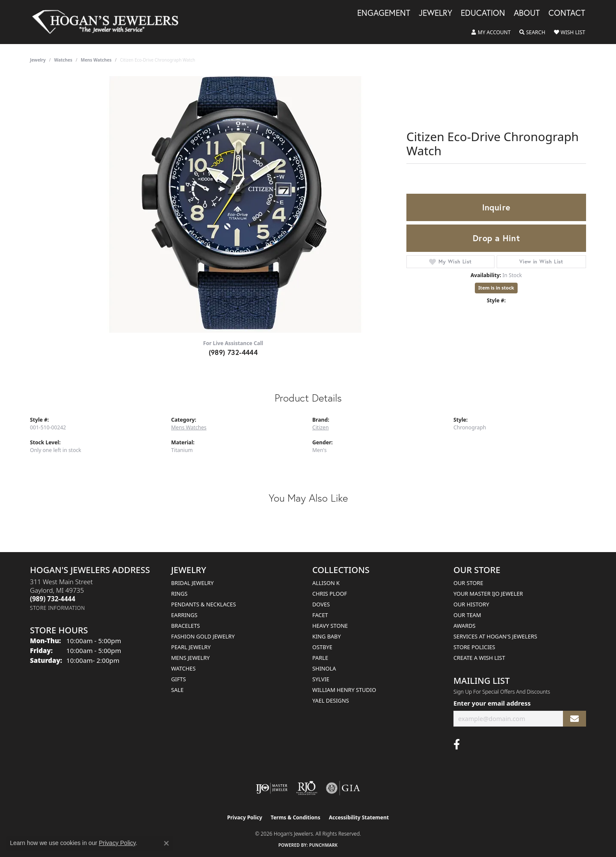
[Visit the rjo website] (307, 788)
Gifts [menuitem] (178, 679)
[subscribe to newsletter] (575, 719)
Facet (320, 615)
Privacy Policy (245, 817)
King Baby (327, 636)
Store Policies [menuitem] (474, 647)
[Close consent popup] (166, 843)
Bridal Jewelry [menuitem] (192, 583)
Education (483, 13)
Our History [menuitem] (471, 604)
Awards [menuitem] (465, 626)
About (527, 13)
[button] (491, 33)
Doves (321, 604)
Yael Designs (331, 700)
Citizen (320, 427)
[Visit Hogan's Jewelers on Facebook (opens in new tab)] (457, 745)
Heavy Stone (330, 626)
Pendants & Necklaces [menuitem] (203, 604)
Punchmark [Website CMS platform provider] (324, 845)
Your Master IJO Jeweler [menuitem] (488, 594)
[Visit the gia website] (343, 788)
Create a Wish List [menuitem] (479, 658)
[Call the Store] (53, 599)
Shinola (324, 668)
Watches (63, 60)
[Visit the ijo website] (272, 788)
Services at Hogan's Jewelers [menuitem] (495, 636)
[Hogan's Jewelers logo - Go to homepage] (109, 22)
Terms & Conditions (296, 817)
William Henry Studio (344, 690)
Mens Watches (96, 60)
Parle (320, 658)
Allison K (326, 583)
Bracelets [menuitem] (185, 626)
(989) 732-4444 (233, 352)
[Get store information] (58, 608)
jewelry (38, 60)
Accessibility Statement (359, 817)
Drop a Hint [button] (496, 238)
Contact (567, 13)
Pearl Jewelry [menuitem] (191, 647)
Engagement (384, 13)
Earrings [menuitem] (184, 615)
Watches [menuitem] (183, 668)
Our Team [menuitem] (467, 615)
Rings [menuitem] (179, 594)
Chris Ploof (330, 594)
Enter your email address (492, 703)
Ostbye (322, 647)
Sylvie (321, 679)
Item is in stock (496, 288)
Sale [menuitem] (177, 690)
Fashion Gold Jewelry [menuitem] (203, 636)
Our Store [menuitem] (468, 583)
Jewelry (435, 13)
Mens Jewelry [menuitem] (190, 658)
